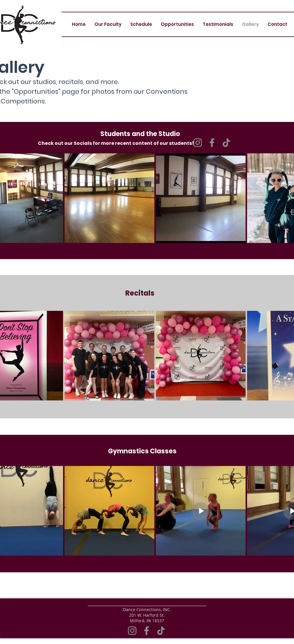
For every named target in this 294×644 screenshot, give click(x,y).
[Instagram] (132, 631)
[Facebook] (212, 143)
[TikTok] (226, 143)
